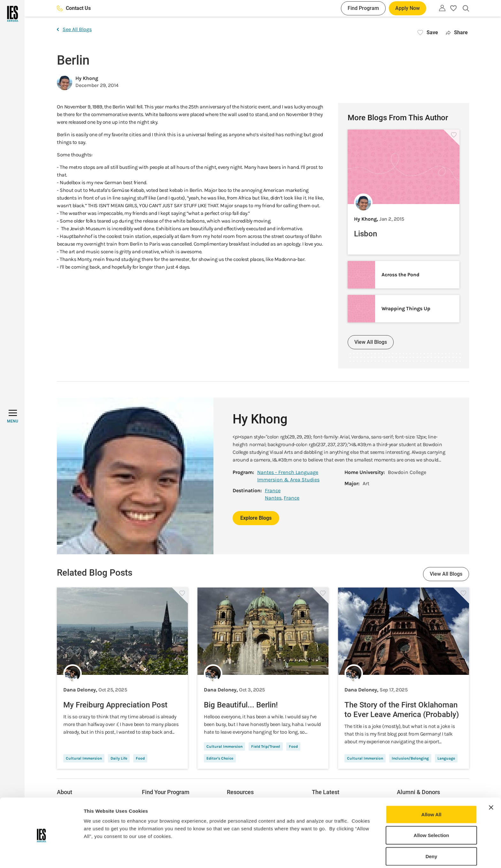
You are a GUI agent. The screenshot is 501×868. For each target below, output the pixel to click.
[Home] (12, 14)
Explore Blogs (256, 518)
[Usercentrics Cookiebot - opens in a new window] (41, 856)
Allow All (432, 789)
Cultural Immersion (84, 758)
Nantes (273, 498)
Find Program (363, 8)
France (273, 490)
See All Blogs (74, 29)
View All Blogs (371, 342)
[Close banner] (491, 782)
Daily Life (119, 758)
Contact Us (74, 8)
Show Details (336, 855)
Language (446, 758)
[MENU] (13, 416)
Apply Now (408, 8)
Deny (432, 831)
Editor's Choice (220, 758)
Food (140, 758)
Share (457, 32)
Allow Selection (432, 810)
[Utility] (442, 8)
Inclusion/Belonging (410, 758)
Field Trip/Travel (266, 746)
